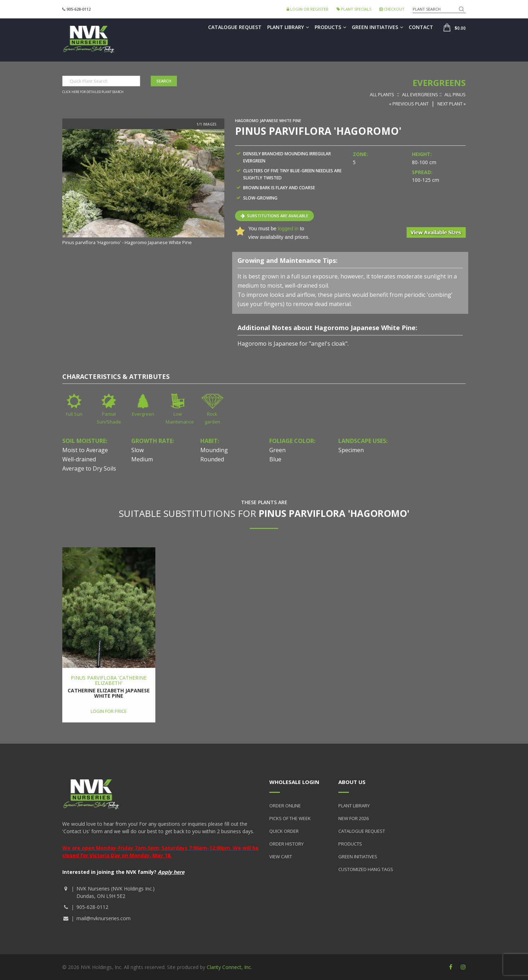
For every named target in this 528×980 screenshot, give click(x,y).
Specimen (351, 450)
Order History (286, 844)
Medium (142, 459)
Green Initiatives (377, 27)
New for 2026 (354, 818)
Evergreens (439, 83)
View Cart (281, 857)
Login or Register (308, 9)
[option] (143, 188)
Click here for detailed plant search (93, 92)
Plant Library (288, 27)
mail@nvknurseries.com (104, 918)
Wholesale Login (294, 782)
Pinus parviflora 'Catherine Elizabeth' (109, 680)
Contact (421, 27)
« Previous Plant (409, 104)
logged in (288, 229)
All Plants (382, 94)
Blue (275, 459)
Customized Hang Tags (366, 869)
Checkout (392, 9)
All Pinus (455, 94)
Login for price (109, 711)
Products (330, 27)
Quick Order (284, 831)
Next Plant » (452, 104)
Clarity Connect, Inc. (229, 967)
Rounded (212, 459)
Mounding (214, 450)
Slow (137, 450)
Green (277, 450)
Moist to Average (85, 450)
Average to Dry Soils (89, 468)
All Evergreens (420, 94)
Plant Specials (354, 9)
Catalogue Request (235, 27)
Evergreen (143, 414)
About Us (352, 782)
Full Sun (74, 414)
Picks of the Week (290, 818)
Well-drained (79, 459)
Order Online (285, 806)
